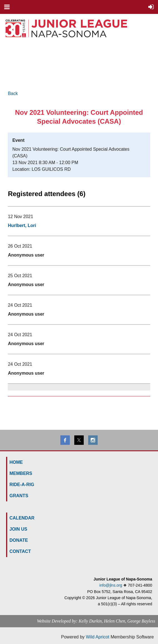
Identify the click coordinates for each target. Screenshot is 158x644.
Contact (20, 551)
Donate (19, 540)
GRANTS (19, 496)
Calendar (22, 518)
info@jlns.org (111, 585)
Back (13, 93)
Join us (18, 529)
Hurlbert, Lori (22, 225)
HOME (16, 462)
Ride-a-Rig (22, 485)
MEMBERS (21, 473)
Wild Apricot (97, 637)
